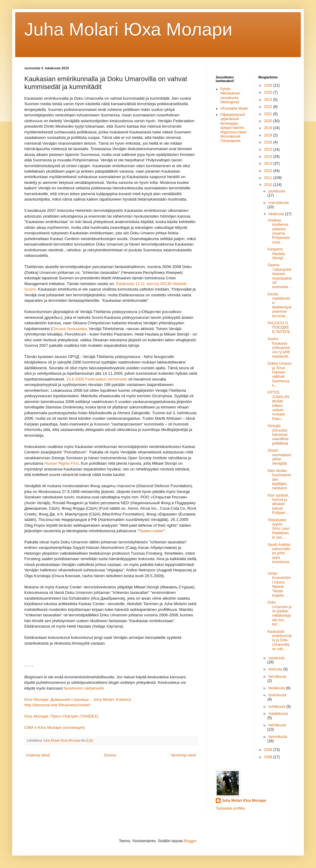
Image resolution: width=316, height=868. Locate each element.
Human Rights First (62, 463)
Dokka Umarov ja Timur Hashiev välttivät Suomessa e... (279, 374)
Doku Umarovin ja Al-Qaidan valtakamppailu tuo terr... (279, 613)
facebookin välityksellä (84, 688)
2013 (269, 164)
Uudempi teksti (38, 755)
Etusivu (110, 755)
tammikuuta (278, 737)
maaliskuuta (278, 714)
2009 (269, 750)
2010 (269, 185)
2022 (269, 107)
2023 (269, 100)
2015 (269, 150)
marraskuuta (278, 203)
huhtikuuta (277, 707)
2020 (269, 121)
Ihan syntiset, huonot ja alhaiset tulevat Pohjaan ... (278, 504)
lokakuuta (277, 214)
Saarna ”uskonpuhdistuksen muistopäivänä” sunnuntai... (279, 276)
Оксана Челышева (69, 329)
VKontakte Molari (234, 108)
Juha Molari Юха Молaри (128, 29)
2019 (269, 128)
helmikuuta (277, 725)
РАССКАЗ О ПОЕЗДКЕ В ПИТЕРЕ (279, 327)
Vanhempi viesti (183, 755)
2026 (269, 85)
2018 (269, 135)
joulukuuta (277, 191)
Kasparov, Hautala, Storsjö (276, 254)
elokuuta (276, 669)
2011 (269, 178)
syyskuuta (276, 658)
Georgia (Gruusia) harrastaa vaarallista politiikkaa (278, 435)
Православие (151, 531)
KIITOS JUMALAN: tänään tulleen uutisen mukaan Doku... (279, 405)
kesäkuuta (277, 688)
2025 (269, 92)
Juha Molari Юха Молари (244, 801)
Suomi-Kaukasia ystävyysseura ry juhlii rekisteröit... (279, 348)
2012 (269, 171)
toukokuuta (277, 695)
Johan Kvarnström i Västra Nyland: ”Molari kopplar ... (279, 584)
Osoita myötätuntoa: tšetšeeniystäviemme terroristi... (279, 305)
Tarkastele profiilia (230, 808)
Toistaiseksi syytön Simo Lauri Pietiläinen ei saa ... (278, 529)
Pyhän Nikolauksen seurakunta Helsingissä (230, 96)
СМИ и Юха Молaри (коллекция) (55, 727)
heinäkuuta (277, 677)
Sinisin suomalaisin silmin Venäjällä (279, 457)
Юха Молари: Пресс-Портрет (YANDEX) (61, 716)
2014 (269, 157)
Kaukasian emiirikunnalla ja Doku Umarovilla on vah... (279, 640)
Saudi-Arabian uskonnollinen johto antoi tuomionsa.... (279, 556)
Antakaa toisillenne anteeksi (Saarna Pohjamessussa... (279, 231)
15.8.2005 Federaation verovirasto (97, 379)
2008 (269, 757)
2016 (269, 142)
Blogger (190, 841)
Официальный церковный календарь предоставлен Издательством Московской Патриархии (233, 128)
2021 (269, 114)
